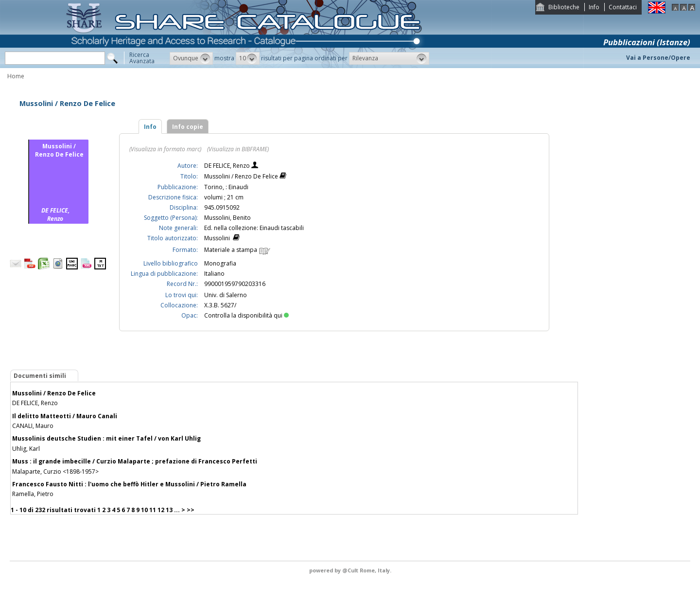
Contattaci (623, 7)
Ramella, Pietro (33, 494)
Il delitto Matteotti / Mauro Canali (65, 416)
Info (594, 7)
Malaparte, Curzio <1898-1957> (55, 472)
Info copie (188, 127)
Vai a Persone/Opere (658, 58)
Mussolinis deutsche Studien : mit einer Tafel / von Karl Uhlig (106, 438)
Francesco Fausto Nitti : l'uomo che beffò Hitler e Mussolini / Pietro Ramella (129, 484)
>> (191, 510)
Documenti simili (40, 376)
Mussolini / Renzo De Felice (54, 393)
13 (169, 510)
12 (161, 510)
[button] (191, 58)
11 (153, 510)
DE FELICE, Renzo (228, 166)
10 (144, 510)
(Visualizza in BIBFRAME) (238, 149)
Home (16, 76)
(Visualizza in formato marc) (165, 149)
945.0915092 (222, 207)
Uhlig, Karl (26, 449)
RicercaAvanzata (142, 58)
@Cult (351, 570)
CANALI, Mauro (33, 426)
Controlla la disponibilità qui (246, 315)
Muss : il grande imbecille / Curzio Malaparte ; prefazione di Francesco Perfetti (135, 461)
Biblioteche (564, 7)
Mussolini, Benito (227, 218)
